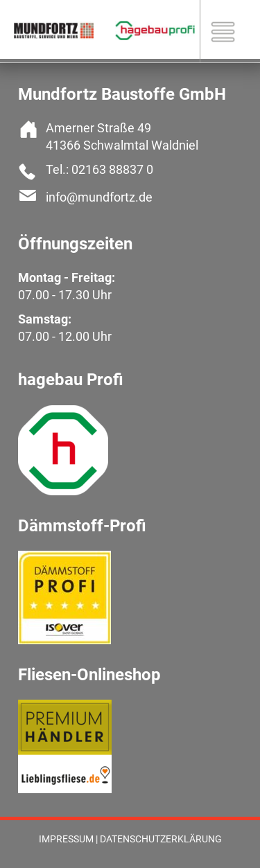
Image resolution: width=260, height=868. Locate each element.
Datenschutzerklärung (161, 839)
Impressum (66, 839)
